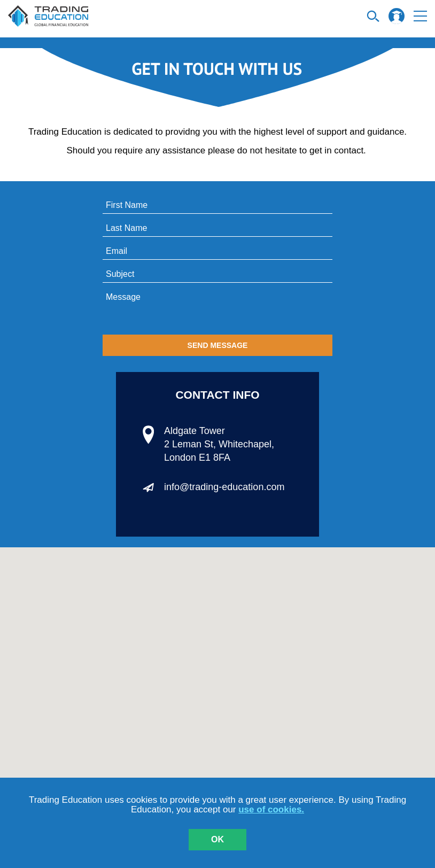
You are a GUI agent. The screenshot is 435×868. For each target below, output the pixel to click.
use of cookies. (271, 809)
